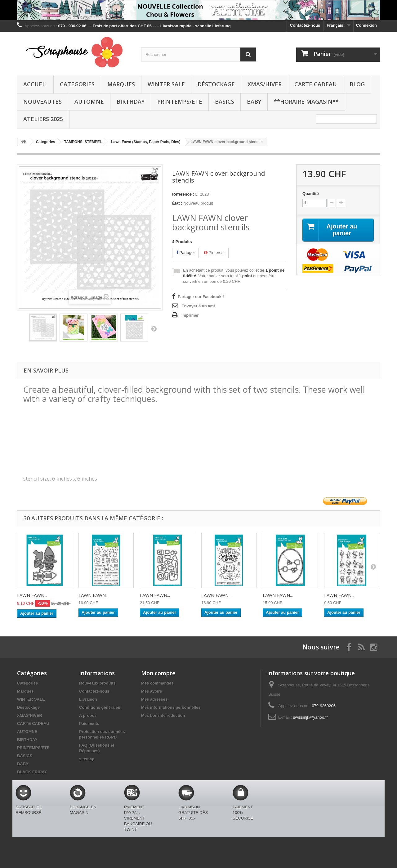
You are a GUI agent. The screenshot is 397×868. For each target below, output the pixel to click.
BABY (254, 102)
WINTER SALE (166, 84)
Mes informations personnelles (171, 707)
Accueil (35, 84)
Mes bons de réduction (163, 715)
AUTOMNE (89, 102)
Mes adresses (154, 699)
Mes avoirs (152, 691)
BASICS (225, 102)
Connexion (366, 25)
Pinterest (214, 253)
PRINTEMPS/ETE (180, 102)
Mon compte (158, 673)
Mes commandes (157, 683)
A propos (88, 715)
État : (177, 203)
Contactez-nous (305, 25)
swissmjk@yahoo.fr (310, 717)
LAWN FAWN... (32, 595)
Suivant (154, 328)
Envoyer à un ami (198, 306)
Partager (185, 253)
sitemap (87, 759)
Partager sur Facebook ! (201, 297)
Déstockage (216, 84)
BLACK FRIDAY (32, 772)
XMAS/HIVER (265, 84)
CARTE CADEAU (316, 84)
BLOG (357, 84)
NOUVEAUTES (42, 102)
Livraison (88, 699)
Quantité (311, 194)
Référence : (183, 194)
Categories (77, 84)
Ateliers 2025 (43, 119)
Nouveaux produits (97, 683)
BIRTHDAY (131, 102)
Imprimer (190, 315)
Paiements (89, 723)
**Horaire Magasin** (306, 102)
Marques (121, 84)
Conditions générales (100, 707)
